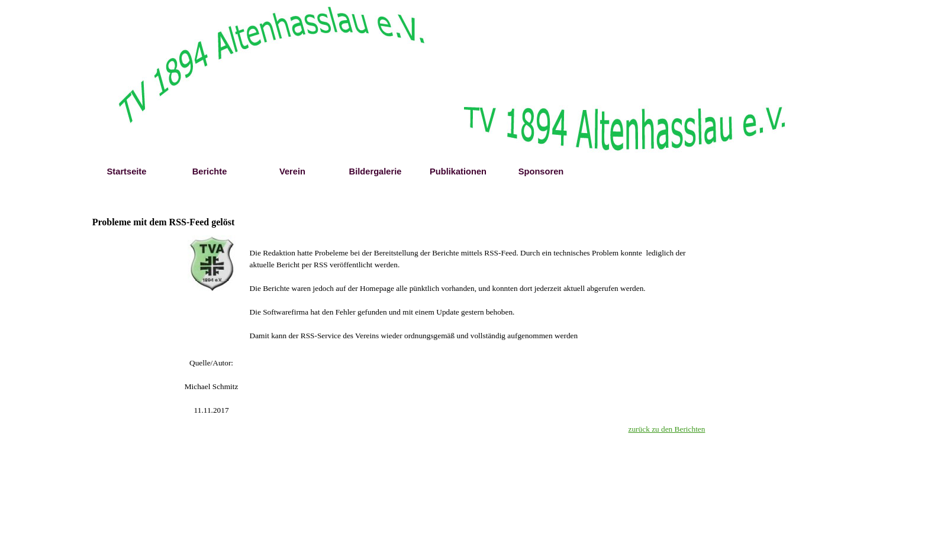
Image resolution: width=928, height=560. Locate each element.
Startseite (127, 171)
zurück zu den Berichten (667, 429)
